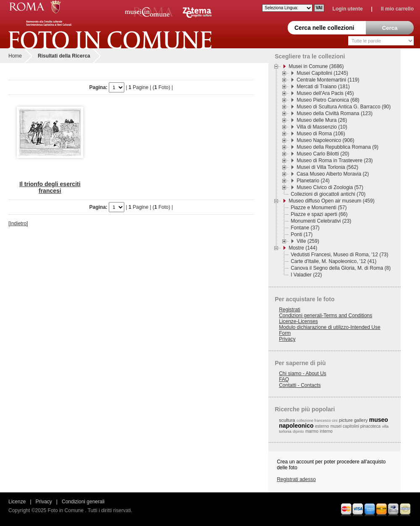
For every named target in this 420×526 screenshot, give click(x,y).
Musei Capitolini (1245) (322, 73)
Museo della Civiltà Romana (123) (335, 113)
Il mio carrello (397, 9)
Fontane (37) (305, 228)
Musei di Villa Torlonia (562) (327, 167)
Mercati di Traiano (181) (323, 87)
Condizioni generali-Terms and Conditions (325, 316)
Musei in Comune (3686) (316, 66)
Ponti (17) (302, 234)
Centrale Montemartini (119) (328, 80)
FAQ (284, 379)
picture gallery (353, 420)
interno (326, 431)
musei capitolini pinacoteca (356, 426)
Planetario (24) (313, 181)
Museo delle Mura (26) (322, 120)
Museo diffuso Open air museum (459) (332, 201)
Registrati (290, 310)
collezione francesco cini (317, 421)
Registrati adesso (296, 479)
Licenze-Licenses (298, 321)
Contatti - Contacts (300, 385)
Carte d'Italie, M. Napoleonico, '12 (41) (333, 261)
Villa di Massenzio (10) (322, 127)
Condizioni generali (83, 502)
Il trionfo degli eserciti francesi (50, 187)
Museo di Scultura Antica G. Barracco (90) (344, 107)
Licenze (17, 502)
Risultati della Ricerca (64, 56)
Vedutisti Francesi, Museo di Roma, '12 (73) (339, 255)
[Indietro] (18, 224)
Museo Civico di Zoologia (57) (330, 187)
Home (15, 56)
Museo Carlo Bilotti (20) (323, 154)
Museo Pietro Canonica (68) (328, 100)
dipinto (298, 431)
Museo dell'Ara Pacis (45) (325, 93)
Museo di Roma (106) (321, 134)
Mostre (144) (303, 248)
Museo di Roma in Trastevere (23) (335, 160)
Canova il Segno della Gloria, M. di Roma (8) (341, 268)
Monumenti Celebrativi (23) (321, 221)
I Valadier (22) (306, 275)
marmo (312, 431)
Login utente (348, 9)
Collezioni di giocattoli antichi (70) (328, 194)
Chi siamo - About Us (303, 373)
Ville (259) (308, 241)
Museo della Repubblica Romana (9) (337, 147)
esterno (322, 426)
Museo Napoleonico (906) (325, 140)
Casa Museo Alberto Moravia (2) (333, 174)
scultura (287, 420)
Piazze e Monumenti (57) (319, 208)
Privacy (287, 339)
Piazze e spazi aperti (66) (319, 214)
